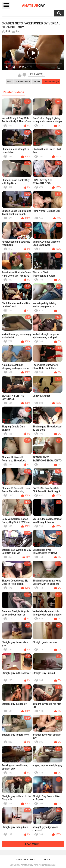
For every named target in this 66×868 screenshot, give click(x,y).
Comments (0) (51, 82)
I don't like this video (24, 75)
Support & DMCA (26, 859)
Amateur (33, 5)
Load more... (33, 844)
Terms (46, 859)
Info (10, 82)
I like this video (20, 75)
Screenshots (23, 82)
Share (37, 82)
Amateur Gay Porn (29, 865)
